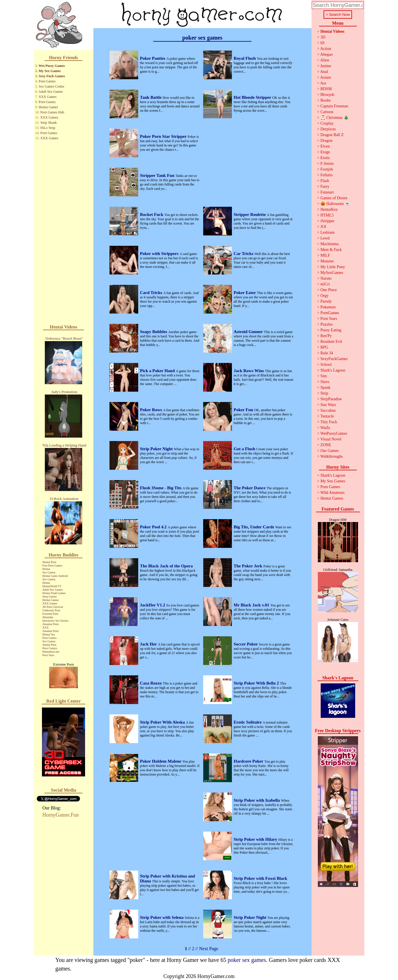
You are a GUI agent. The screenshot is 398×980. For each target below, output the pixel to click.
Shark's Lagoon (333, 370)
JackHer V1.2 (153, 605)
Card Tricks (152, 293)
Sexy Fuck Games (52, 76)
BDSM (326, 89)
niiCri (325, 284)
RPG (324, 347)
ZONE (326, 445)
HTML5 (327, 215)
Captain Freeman (334, 106)
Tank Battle (151, 97)
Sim (324, 376)
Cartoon (327, 112)
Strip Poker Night (157, 449)
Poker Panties (153, 58)
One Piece (329, 290)
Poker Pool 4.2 (154, 527)
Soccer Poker (246, 644)
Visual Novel (331, 439)
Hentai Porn (49, 562)
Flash (325, 181)
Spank (325, 387)
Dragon (326, 141)
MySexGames (332, 273)
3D (323, 37)
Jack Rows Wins (249, 371)
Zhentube (48, 617)
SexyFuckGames (334, 359)
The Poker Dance (250, 488)
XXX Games (48, 97)
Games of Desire (334, 198)
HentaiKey (329, 209)
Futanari (327, 192)
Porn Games (47, 81)
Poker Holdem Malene (161, 761)
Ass (323, 83)
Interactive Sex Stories (56, 621)
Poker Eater (245, 293)
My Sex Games (50, 71)
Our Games (330, 451)
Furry (325, 186)
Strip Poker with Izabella (257, 800)
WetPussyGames (334, 433)
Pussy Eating (331, 330)
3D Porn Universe (53, 607)
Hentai (46, 569)
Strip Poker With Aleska (163, 722)
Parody (326, 301)
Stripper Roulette (250, 214)
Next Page (209, 949)
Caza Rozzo (151, 683)
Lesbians (328, 232)
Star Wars (328, 405)
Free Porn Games (52, 566)
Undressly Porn (51, 610)
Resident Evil (331, 342)
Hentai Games (51, 600)
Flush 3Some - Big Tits (161, 488)
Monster (327, 261)
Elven (325, 146)
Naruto (326, 278)
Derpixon (328, 129)
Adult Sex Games (51, 92)
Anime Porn (50, 645)
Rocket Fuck (152, 214)
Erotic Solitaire (248, 722)
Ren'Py (326, 336)
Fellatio (327, 175)
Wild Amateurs (333, 493)
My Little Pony (333, 267)
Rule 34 (327, 353)
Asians (326, 77)
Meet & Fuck (331, 250)
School (326, 365)
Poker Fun (244, 410)
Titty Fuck (329, 422)
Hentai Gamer (49, 107)
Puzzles (327, 324)
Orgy (325, 296)
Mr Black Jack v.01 (252, 605)
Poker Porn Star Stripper (164, 136)
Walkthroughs (332, 456)
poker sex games (247, 960)
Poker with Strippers (160, 254)
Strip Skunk (49, 123)
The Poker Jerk (248, 566)
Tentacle (327, 416)
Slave (325, 382)
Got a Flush (245, 449)
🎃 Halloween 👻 (335, 204)
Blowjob (327, 95)
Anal (324, 72)
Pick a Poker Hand (158, 371)
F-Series (327, 164)
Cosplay (327, 123)
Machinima (330, 244)
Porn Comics (50, 648)
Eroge (325, 152)
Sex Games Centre (52, 86)
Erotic (325, 158)
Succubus (328, 410)
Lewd (325, 238)
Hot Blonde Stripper (253, 97)
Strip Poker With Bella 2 (257, 683)
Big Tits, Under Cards (254, 527)
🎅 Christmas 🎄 (334, 118)
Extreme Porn (50, 614)
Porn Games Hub (52, 112)
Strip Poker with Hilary (256, 839)
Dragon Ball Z (332, 135)
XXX (46, 628)
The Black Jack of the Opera (166, 566)
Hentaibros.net (51, 652)
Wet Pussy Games (52, 66)
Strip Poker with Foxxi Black (260, 878)
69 (322, 43)
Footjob (327, 169)
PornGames (330, 313)
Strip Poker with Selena (162, 917)
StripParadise (331, 399)
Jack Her (149, 644)
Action (326, 49)
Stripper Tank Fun (158, 175)
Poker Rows (152, 410)
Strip (324, 393)
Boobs (326, 100)
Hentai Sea (49, 634)
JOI (323, 227)
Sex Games (49, 572)
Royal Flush (245, 58)
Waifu (325, 428)
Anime (326, 66)
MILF (325, 255)
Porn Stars (48, 655)
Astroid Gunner (249, 332)
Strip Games (50, 597)
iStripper (327, 221)
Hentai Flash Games (54, 593)
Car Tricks (244, 254)
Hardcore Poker (249, 761)
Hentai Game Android (55, 576)
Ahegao (326, 54)
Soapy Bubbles (154, 332)
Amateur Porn (51, 624)
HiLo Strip (48, 128)
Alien (325, 60)
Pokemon (328, 307)
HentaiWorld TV (52, 586)
